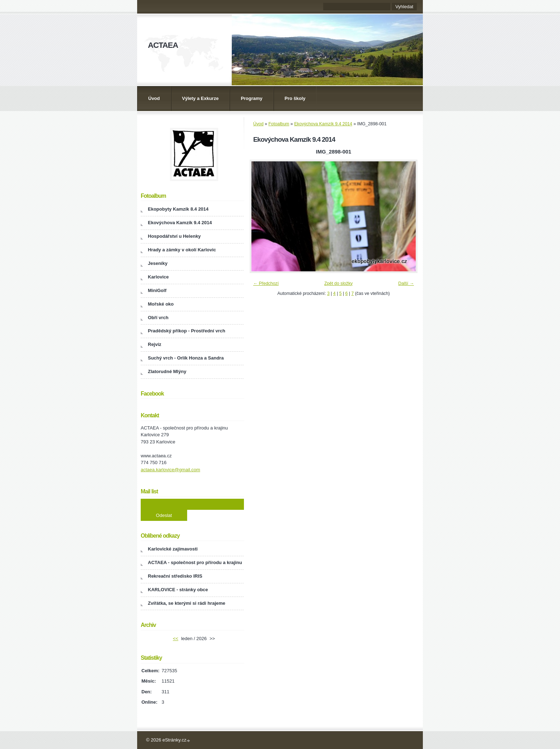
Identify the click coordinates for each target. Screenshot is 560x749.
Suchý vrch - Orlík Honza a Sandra (186, 358)
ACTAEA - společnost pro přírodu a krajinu (195, 562)
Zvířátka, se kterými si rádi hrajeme (187, 603)
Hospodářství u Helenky (174, 236)
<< (176, 639)
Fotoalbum (279, 124)
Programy (252, 98)
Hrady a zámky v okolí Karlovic (182, 250)
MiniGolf (157, 290)
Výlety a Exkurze (201, 98)
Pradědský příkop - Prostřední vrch (187, 331)
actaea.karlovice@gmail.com (170, 470)
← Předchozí (266, 283)
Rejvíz (155, 344)
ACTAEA (163, 45)
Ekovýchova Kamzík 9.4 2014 (323, 124)
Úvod (154, 98)
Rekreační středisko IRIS (175, 576)
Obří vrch (158, 318)
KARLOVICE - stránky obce (178, 590)
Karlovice (158, 277)
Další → (406, 283)
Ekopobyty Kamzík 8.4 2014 (178, 209)
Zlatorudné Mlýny (167, 371)
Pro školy (295, 98)
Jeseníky (158, 263)
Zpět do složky (339, 283)
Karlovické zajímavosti (173, 549)
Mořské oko (161, 304)
